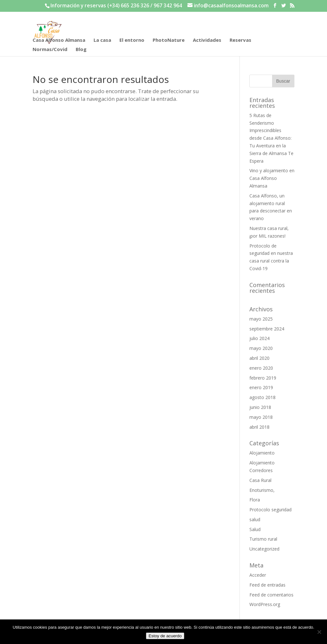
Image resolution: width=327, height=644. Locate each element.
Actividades (207, 40)
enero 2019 (261, 387)
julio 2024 (259, 338)
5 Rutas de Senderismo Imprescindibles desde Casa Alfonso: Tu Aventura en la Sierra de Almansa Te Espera (271, 138)
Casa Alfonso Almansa (59, 40)
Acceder (258, 575)
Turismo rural (263, 539)
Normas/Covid (50, 50)
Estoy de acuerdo (165, 636)
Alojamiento (262, 453)
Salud (255, 529)
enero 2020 (261, 368)
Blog (81, 50)
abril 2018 (259, 427)
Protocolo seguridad (270, 510)
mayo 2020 (261, 348)
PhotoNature (169, 40)
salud (255, 519)
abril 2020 (259, 358)
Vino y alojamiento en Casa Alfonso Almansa (272, 178)
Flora (255, 500)
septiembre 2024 (267, 329)
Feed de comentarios (271, 595)
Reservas (240, 40)
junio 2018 (260, 407)
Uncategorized (264, 549)
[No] (319, 632)
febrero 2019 (263, 378)
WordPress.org (265, 604)
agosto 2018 (262, 397)
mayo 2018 (261, 417)
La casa (102, 40)
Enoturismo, (262, 490)
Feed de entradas (267, 585)
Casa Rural (260, 480)
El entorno (132, 40)
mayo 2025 (261, 319)
